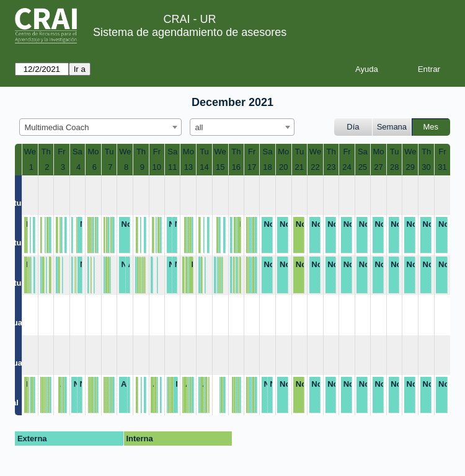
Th (46, 152)
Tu (109, 152)
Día (353, 127)
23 (331, 167)
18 (267, 167)
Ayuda (367, 69)
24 (347, 167)
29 (410, 167)
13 (188, 167)
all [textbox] (199, 127)
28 (394, 167)
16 (236, 167)
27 (378, 167)
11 (172, 167)
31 (442, 167)
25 (363, 167)
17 (252, 167)
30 (426, 167)
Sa (77, 152)
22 (315, 167)
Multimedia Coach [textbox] (57, 127)
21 (299, 167)
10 (157, 167)
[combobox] (100, 127)
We (30, 152)
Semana (392, 127)
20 (283, 167)
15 (220, 167)
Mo (93, 152)
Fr (61, 152)
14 (204, 167)
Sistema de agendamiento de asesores (190, 32)
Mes (431, 127)
